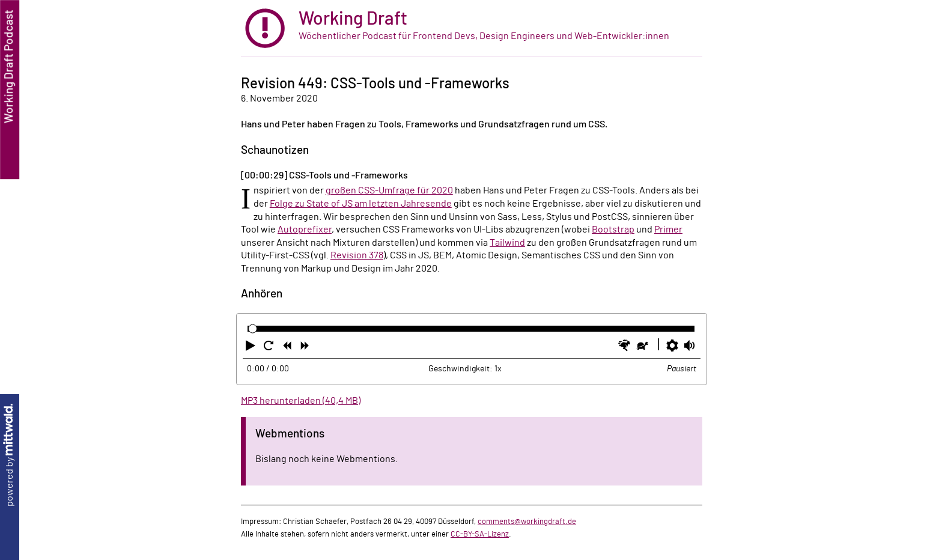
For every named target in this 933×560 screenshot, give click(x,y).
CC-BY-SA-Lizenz (480, 534)
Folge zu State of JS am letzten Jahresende (361, 204)
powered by (10, 455)
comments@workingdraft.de (527, 522)
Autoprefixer (305, 230)
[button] (252, 348)
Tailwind (507, 243)
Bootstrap (613, 230)
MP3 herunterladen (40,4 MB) (301, 401)
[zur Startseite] (472, 29)
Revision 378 (357, 255)
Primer (668, 230)
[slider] (253, 329)
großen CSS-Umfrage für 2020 (389, 190)
